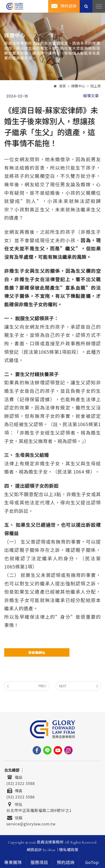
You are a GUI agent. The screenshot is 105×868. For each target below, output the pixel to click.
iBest (51, 850)
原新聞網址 (37, 653)
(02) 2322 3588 (21, 783)
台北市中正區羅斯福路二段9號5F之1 (39, 810)
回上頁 (96, 86)
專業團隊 (13, 863)
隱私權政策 (69, 850)
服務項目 (39, 863)
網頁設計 (34, 850)
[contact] (66, 862)
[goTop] (92, 862)
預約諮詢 (69, 6)
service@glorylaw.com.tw (31, 823)
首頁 (60, 86)
